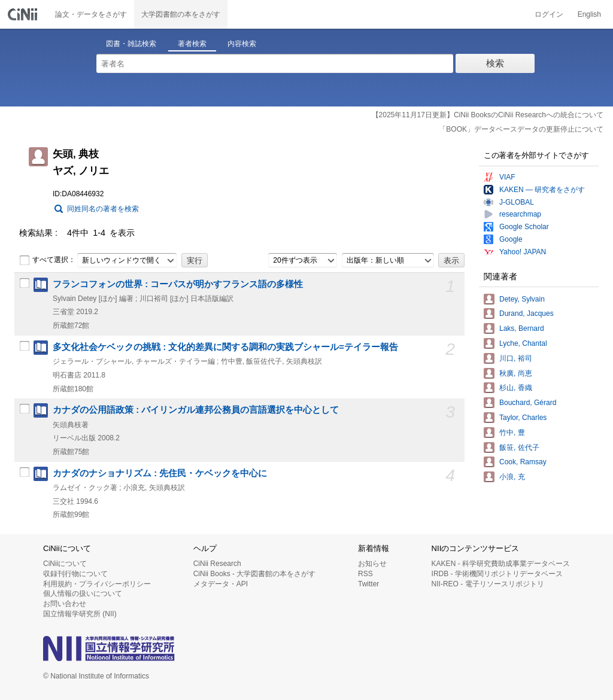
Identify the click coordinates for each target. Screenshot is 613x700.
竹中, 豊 (512, 433)
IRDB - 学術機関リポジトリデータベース (497, 574)
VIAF (507, 177)
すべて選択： (47, 260)
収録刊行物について (75, 574)
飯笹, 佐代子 (519, 448)
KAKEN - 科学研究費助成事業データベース (501, 564)
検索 (495, 63)
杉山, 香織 (516, 388)
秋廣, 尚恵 (516, 373)
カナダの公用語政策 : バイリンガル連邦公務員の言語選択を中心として (196, 410)
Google (511, 239)
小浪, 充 (512, 477)
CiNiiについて (65, 564)
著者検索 (192, 44)
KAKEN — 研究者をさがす (542, 190)
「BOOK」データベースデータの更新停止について (521, 129)
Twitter (368, 584)
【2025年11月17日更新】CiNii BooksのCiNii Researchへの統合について (488, 115)
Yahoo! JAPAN (523, 252)
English (589, 14)
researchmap (520, 214)
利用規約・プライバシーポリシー (97, 584)
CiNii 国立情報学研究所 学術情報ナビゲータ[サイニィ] (24, 14)
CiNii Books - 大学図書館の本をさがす (255, 574)
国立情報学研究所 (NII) (80, 614)
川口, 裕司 (516, 358)
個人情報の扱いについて (83, 594)
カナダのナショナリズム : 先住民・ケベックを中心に (160, 473)
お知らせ (372, 564)
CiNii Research (217, 564)
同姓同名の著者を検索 (103, 209)
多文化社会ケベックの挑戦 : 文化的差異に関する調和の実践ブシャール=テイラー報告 (225, 347)
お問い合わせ (65, 604)
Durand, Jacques (526, 314)
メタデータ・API (221, 584)
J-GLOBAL (517, 202)
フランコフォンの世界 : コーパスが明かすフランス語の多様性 (178, 284)
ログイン (549, 14)
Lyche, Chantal (523, 343)
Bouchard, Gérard (528, 403)
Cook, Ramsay (523, 462)
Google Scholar (524, 227)
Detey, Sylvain (522, 299)
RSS (365, 574)
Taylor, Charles (523, 418)
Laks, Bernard (522, 328)
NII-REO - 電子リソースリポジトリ (488, 584)
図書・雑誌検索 (131, 44)
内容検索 (242, 44)
